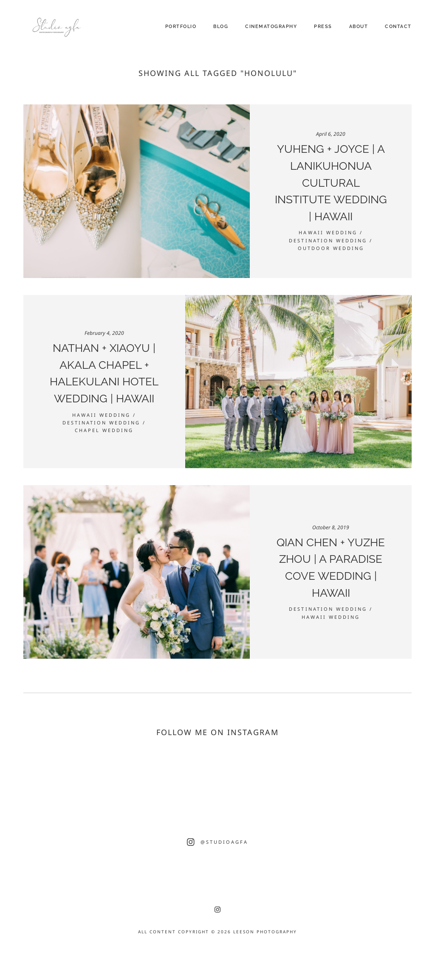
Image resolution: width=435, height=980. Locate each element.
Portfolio (181, 27)
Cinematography (271, 27)
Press (323, 27)
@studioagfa (224, 842)
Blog (221, 27)
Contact (398, 27)
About (359, 27)
